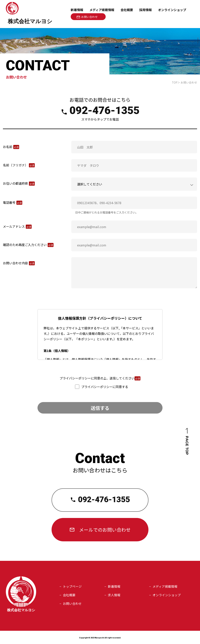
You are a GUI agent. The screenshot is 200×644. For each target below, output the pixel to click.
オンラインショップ (167, 595)
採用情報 (146, 10)
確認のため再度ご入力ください (25, 245)
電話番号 (9, 202)
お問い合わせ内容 (15, 263)
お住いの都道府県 (15, 183)
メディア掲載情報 (102, 10)
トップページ (72, 586)
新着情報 (77, 10)
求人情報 (114, 595)
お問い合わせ (72, 603)
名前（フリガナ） (15, 165)
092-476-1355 (104, 110)
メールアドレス (14, 226)
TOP (175, 82)
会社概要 (127, 10)
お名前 (8, 147)
